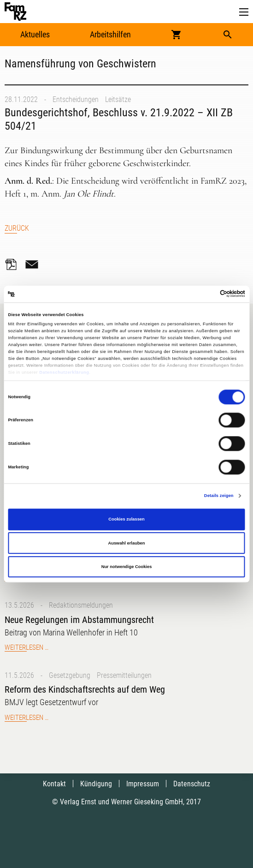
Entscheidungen (76, 99)
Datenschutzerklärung (64, 372)
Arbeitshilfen (110, 34)
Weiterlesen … (26, 647)
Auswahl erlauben (126, 543)
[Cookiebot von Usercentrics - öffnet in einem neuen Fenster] (205, 294)
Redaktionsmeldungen (81, 605)
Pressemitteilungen (124, 675)
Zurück (17, 228)
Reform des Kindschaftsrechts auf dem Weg (85, 689)
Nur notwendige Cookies (127, 567)
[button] (244, 12)
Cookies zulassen (126, 520)
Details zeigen (219, 496)
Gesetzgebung (70, 675)
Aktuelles (35, 34)
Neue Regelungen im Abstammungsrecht (79, 620)
